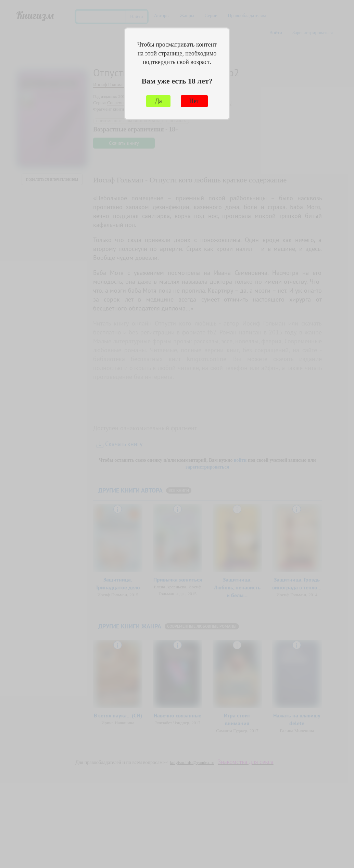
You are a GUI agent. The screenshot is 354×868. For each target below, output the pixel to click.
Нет (194, 101)
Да (158, 101)
